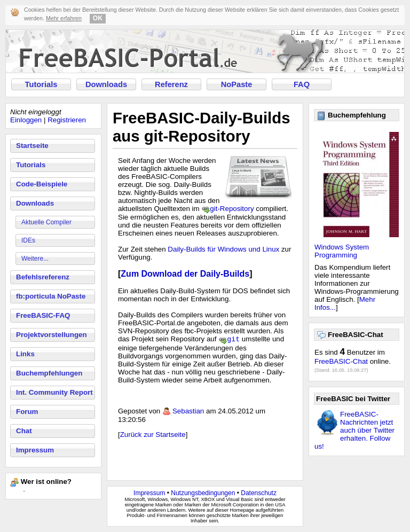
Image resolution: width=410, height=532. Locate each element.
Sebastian (188, 412)
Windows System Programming (342, 251)
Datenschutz (259, 493)
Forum (27, 412)
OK (98, 18)
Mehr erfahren (64, 18)
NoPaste (237, 84)
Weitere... (35, 259)
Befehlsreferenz (43, 277)
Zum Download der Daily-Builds (185, 274)
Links (25, 354)
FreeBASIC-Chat (341, 361)
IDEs (28, 240)
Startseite (32, 146)
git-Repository (232, 209)
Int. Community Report (54, 392)
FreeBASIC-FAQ (43, 315)
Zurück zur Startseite (153, 436)
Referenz (171, 84)
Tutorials (41, 84)
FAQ (302, 84)
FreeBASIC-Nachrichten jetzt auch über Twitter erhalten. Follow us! (354, 430)
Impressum (35, 450)
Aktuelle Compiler (46, 222)
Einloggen (26, 120)
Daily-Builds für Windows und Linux (223, 249)
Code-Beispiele (42, 184)
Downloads (106, 84)
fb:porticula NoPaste (51, 296)
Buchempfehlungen (49, 373)
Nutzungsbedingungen (203, 493)
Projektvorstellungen (52, 335)
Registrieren (67, 120)
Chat (24, 431)
